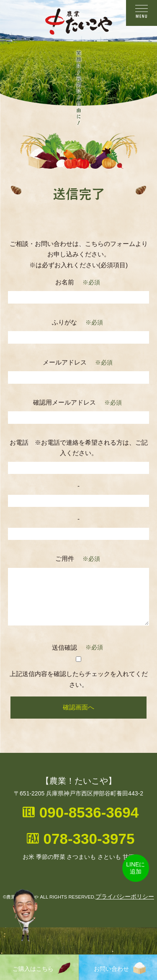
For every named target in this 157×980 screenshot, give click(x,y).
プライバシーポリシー (125, 896)
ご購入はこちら (41, 968)
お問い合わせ (120, 968)
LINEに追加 (135, 868)
